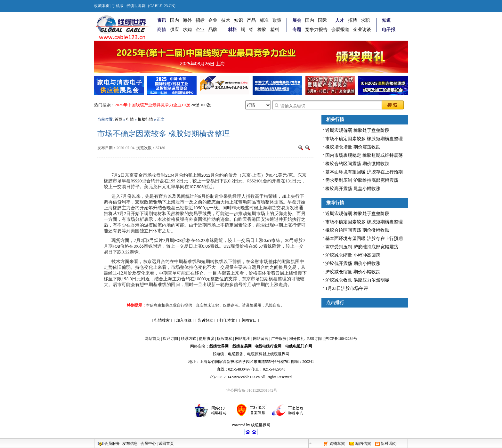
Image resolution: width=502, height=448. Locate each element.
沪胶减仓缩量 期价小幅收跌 (353, 272)
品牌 (213, 30)
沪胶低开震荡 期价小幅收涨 (353, 264)
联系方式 (189, 339)
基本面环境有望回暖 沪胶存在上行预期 (364, 172)
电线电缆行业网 (268, 346)
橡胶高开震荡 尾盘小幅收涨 (353, 189)
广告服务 (279, 339)
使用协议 (206, 339)
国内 (174, 20)
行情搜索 (162, 320)
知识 (239, 20)
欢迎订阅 (170, 339)
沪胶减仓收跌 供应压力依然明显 (357, 280)
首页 (118, 119)
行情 (130, 119)
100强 (206, 105)
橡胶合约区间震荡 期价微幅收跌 (357, 164)
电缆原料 (255, 354)
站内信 (361, 444)
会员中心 (148, 444)
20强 (195, 105)
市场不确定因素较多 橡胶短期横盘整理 (364, 139)
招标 (200, 20)
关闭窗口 (249, 320)
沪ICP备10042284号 (341, 339)
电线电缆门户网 (299, 346)
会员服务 (112, 444)
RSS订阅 (315, 339)
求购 (187, 30)
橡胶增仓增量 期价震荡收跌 (353, 147)
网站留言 (261, 339)
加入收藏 (184, 320)
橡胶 (262, 30)
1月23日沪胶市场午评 (347, 288)
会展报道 (340, 30)
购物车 (335, 444)
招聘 (352, 20)
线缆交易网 (242, 346)
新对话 (386, 444)
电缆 (220, 354)
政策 (277, 20)
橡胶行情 (145, 119)
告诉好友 (206, 320)
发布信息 (130, 444)
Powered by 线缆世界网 (251, 425)
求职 (365, 20)
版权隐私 (225, 339)
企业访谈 (362, 30)
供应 (174, 30)
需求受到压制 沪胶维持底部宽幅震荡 (362, 180)
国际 (322, 20)
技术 (226, 20)
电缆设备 (236, 354)
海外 (187, 20)
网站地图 (243, 339)
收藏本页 (102, 6)
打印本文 (227, 320)
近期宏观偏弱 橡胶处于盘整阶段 (357, 130)
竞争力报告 (316, 30)
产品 (251, 20)
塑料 (275, 30)
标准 (264, 20)
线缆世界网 (219, 346)
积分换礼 (297, 339)
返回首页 (166, 444)
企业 (213, 20)
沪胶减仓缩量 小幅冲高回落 (353, 255)
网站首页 (152, 339)
